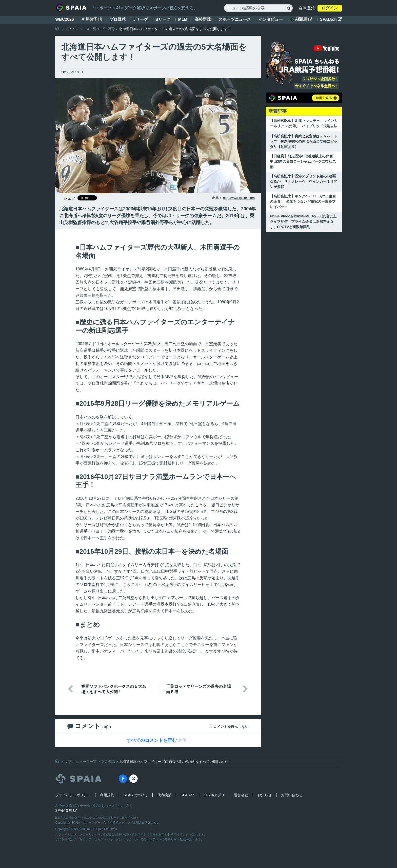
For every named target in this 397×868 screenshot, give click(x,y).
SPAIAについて (136, 795)
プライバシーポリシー (73, 795)
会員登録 (307, 8)
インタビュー (271, 19)
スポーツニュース (235, 19)
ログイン (330, 8)
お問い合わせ (292, 795)
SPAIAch (331, 19)
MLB (183, 19)
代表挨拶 (164, 795)
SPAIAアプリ (214, 795)
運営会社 (241, 795)
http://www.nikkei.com (239, 198)
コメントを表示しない (231, 727)
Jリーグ (141, 19)
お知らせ (265, 795)
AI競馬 (301, 19)
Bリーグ (163, 19)
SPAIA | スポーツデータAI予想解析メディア (102, 823)
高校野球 (203, 19)
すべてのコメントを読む (152, 740)
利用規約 (107, 795)
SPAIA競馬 (66, 810)
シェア (69, 198)
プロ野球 (117, 19)
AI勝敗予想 (92, 19)
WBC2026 (65, 19)
